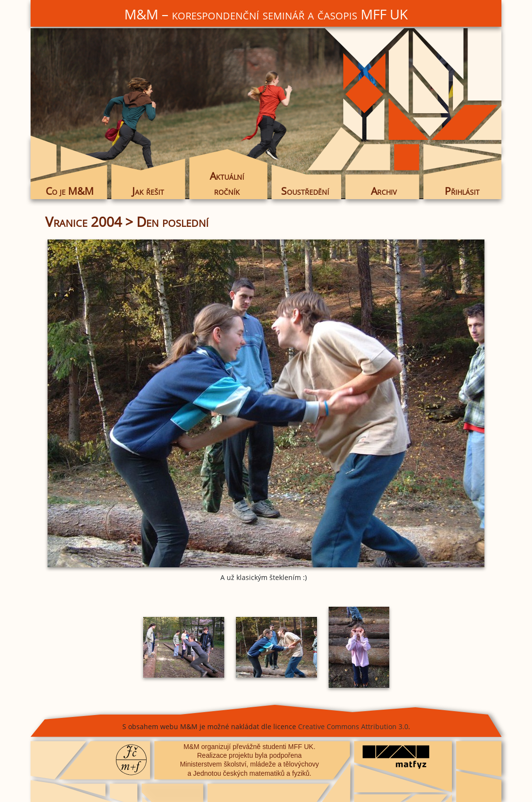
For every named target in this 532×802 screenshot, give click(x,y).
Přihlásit (462, 191)
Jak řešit (148, 191)
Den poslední (173, 222)
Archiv (384, 191)
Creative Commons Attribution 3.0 (353, 726)
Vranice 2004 (83, 222)
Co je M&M (70, 191)
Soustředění (305, 191)
